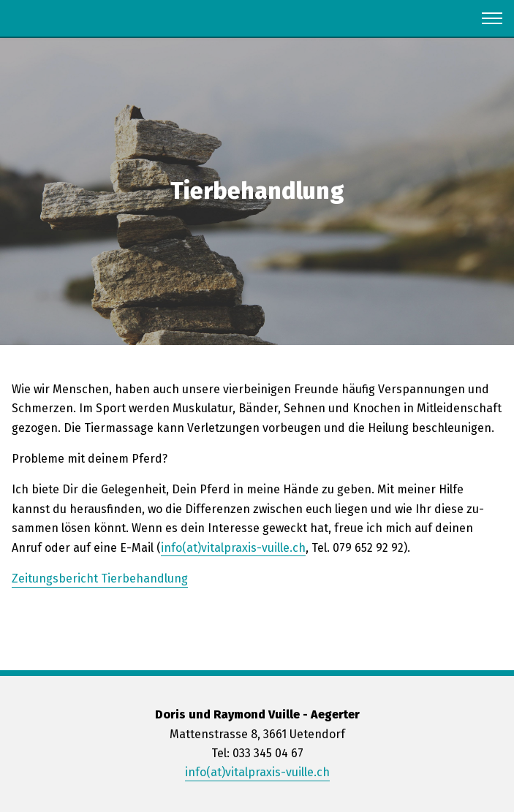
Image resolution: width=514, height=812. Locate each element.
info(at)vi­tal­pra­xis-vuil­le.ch (233, 548)
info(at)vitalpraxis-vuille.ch (257, 772)
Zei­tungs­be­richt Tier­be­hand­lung (100, 578)
